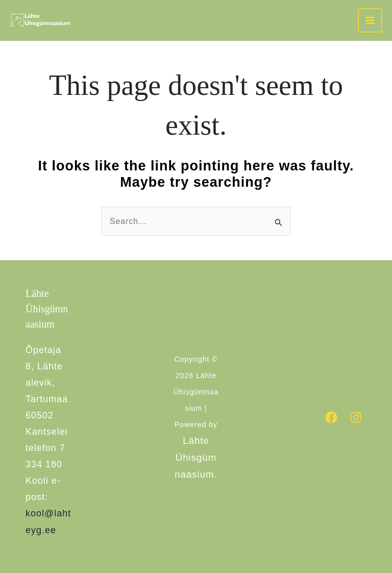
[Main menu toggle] (370, 20)
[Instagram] (356, 417)
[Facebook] (331, 417)
